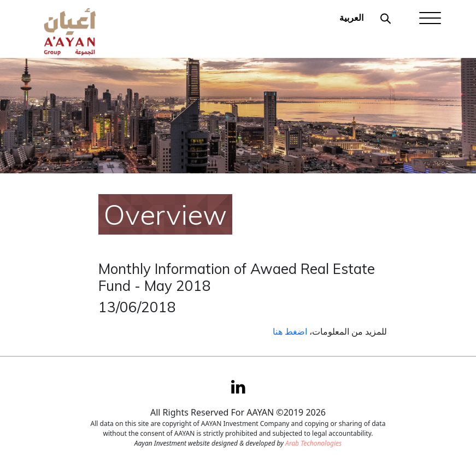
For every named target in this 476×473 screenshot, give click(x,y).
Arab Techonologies (313, 443)
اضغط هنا (290, 331)
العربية (351, 17)
